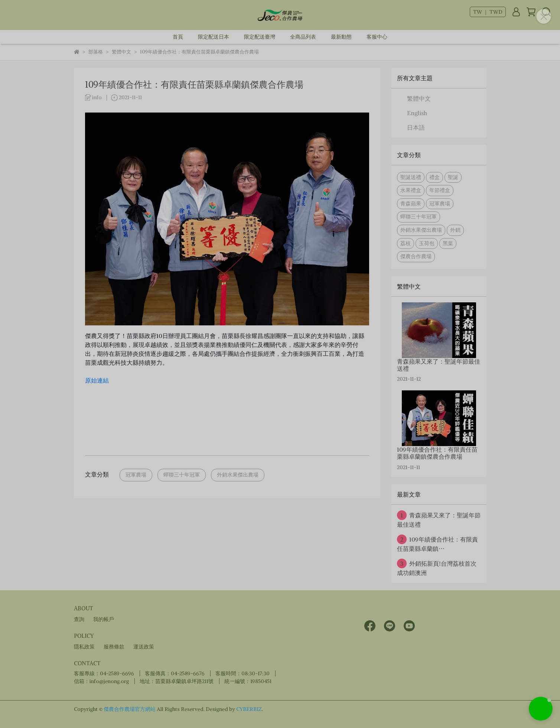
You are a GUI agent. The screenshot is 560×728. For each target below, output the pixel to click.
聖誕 (453, 177)
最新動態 (341, 37)
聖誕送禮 (411, 177)
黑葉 (448, 243)
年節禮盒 (440, 190)
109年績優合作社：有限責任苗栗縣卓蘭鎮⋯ (437, 543)
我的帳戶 (104, 619)
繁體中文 (419, 98)
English (417, 113)
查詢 (79, 619)
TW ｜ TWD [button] (488, 12)
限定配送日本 (214, 37)
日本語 (416, 127)
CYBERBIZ (249, 709)
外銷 (455, 230)
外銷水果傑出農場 (238, 475)
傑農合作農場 (416, 256)
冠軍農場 (136, 475)
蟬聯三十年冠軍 (182, 475)
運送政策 (144, 647)
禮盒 (434, 177)
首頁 (178, 37)
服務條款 (114, 647)
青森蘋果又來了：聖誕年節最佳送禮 (439, 519)
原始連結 (97, 380)
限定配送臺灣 (260, 37)
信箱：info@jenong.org (101, 681)
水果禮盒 (411, 190)
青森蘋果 (411, 204)
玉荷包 (427, 243)
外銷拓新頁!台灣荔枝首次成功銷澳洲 (437, 568)
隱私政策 (84, 647)
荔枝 (406, 243)
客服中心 (377, 37)
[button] (541, 709)
